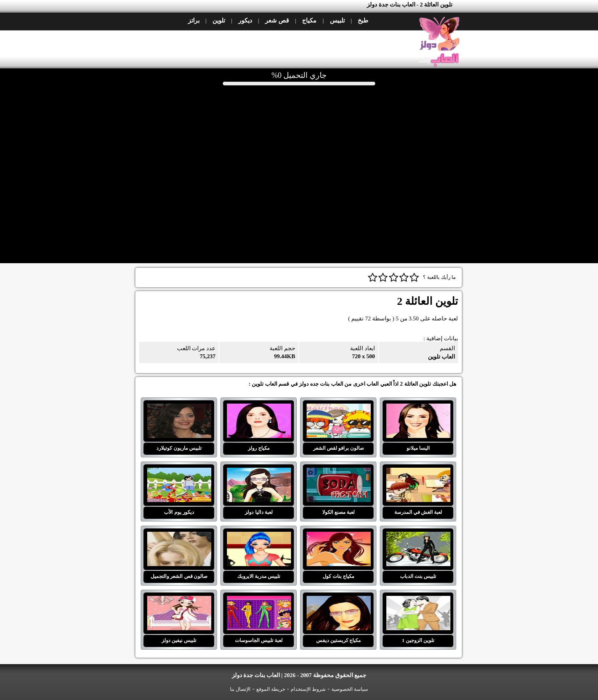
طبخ (363, 20)
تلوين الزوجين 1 (418, 600)
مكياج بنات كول (339, 536)
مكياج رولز (259, 408)
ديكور (245, 20)
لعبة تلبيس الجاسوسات (259, 600)
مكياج (309, 20)
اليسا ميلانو (418, 408)
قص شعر (277, 20)
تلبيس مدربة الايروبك (259, 536)
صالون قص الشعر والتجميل (179, 536)
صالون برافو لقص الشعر (339, 408)
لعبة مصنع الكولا (339, 472)
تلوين (219, 20)
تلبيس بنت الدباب (418, 536)
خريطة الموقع (271, 689)
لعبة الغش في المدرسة (418, 472)
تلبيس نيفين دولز (179, 600)
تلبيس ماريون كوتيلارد (179, 408)
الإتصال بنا (240, 689)
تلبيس (337, 20)
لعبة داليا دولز (259, 472)
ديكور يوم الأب (179, 472)
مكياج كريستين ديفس (339, 600)
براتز (194, 20)
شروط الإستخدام (308, 689)
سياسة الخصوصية (350, 689)
